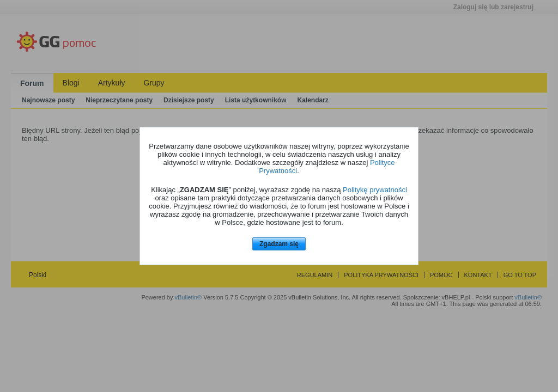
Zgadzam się (279, 244)
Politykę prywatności (375, 190)
